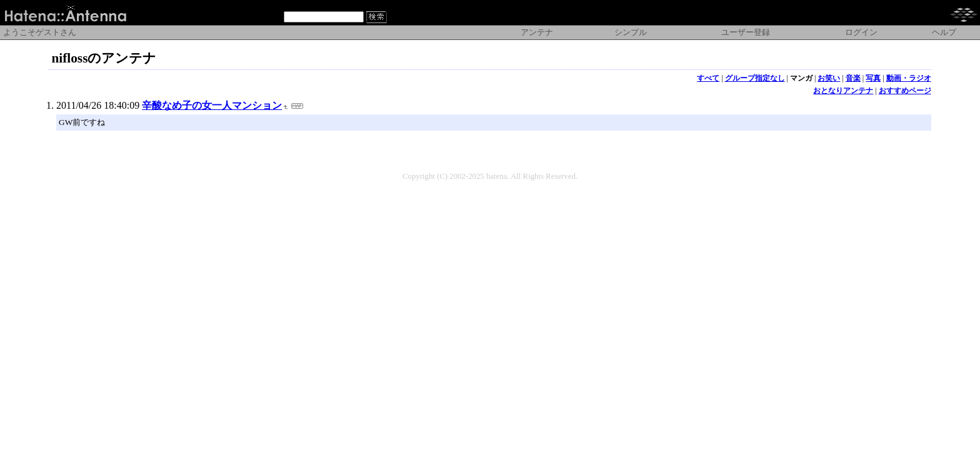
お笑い (829, 78)
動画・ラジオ (909, 78)
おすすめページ (905, 91)
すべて (708, 78)
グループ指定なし (755, 78)
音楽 (853, 78)
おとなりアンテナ (843, 91)
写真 (873, 78)
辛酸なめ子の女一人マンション (212, 105)
